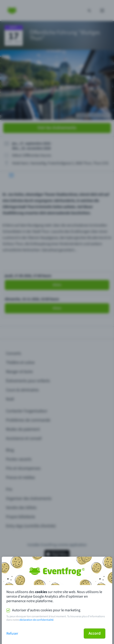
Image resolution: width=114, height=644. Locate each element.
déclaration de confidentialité (36, 620)
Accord (95, 633)
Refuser (12, 633)
